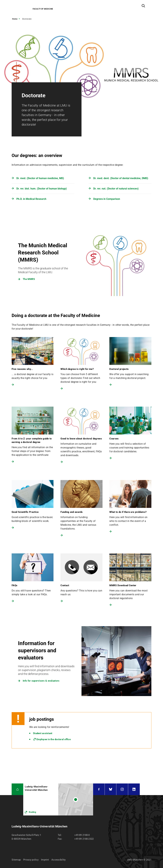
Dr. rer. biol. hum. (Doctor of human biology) (42, 189)
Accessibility (59, 860)
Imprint (45, 860)
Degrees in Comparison (107, 199)
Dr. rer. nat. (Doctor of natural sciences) (116, 189)
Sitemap (16, 860)
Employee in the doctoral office (54, 739)
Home (15, 19)
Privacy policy (31, 860)
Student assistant (43, 733)
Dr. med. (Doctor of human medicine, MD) (40, 178)
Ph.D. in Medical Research (31, 199)
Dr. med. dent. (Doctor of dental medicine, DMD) (121, 178)
